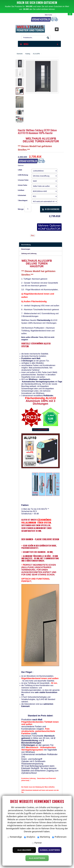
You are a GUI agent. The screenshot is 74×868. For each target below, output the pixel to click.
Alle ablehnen (24, 850)
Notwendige (15, 837)
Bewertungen (26, 248)
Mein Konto (49, 13)
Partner (37, 843)
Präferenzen (59, 837)
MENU (39, 42)
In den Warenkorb (50, 208)
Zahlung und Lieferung (29, 252)
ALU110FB (36, 52)
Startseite (20, 52)
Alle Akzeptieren (37, 858)
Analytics (30, 837)
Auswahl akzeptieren (50, 850)
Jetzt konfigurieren (41, 428)
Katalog (28, 52)
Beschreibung (26, 243)
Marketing (44, 837)
